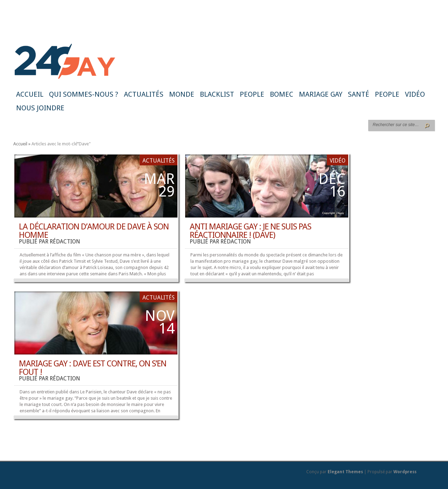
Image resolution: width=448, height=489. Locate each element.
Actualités (144, 94)
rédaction (65, 242)
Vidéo (415, 94)
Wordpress (405, 472)
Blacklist (217, 94)
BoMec (282, 94)
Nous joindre (40, 108)
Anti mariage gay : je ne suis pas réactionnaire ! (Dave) (250, 231)
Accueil (30, 94)
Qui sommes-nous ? (84, 94)
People (252, 94)
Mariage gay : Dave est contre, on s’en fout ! (93, 368)
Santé (359, 94)
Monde (182, 94)
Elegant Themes (345, 472)
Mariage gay (321, 94)
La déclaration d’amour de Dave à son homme (94, 231)
